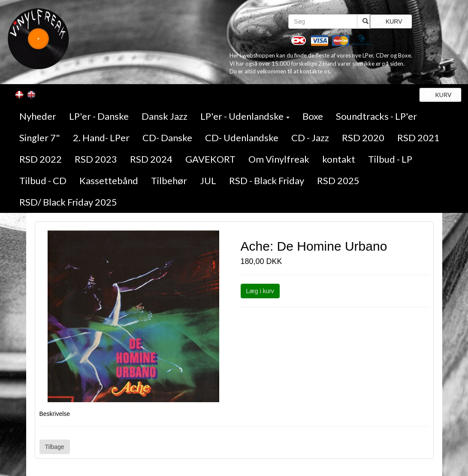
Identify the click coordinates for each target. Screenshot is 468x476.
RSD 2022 (41, 159)
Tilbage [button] (55, 447)
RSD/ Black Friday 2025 (68, 202)
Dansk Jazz (165, 116)
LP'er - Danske (99, 116)
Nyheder (38, 116)
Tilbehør (169, 180)
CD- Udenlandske (242, 138)
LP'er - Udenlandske (245, 116)
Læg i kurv (260, 291)
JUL (208, 180)
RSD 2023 (96, 159)
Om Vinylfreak (279, 159)
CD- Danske (167, 138)
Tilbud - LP (390, 159)
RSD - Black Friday (267, 180)
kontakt (339, 159)
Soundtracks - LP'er (376, 116)
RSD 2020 (363, 138)
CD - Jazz (310, 138)
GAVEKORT (210, 159)
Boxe (313, 116)
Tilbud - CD (43, 180)
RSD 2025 (338, 180)
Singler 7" (40, 138)
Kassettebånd (109, 180)
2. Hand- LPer (101, 138)
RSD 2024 (151, 159)
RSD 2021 (418, 138)
